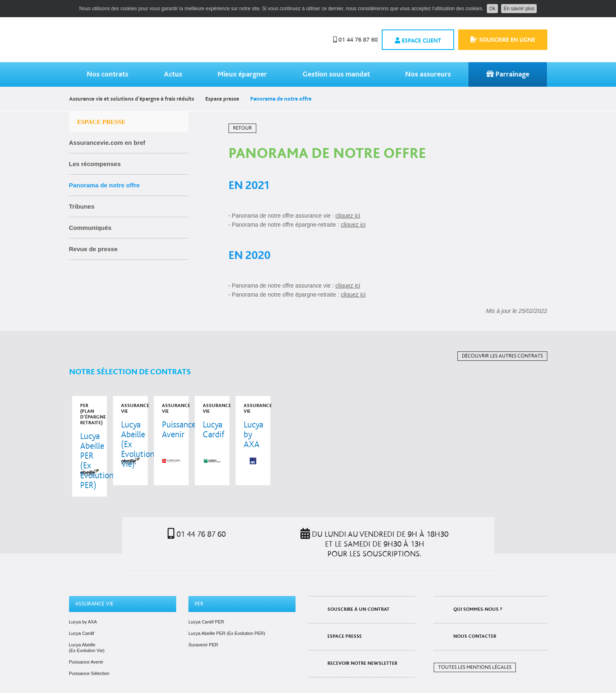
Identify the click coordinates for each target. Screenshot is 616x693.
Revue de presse (93, 249)
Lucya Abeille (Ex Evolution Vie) (87, 630)
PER (199, 587)
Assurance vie (94, 587)
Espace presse (222, 99)
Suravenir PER (203, 628)
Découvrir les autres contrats (502, 356)
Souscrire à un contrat (358, 592)
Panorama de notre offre (104, 185)
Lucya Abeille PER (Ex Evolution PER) (227, 616)
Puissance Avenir (86, 645)
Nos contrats (108, 74)
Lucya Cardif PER (206, 605)
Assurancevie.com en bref (107, 143)
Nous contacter (475, 619)
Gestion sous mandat (336, 74)
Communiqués (90, 228)
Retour (242, 128)
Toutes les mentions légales (475, 650)
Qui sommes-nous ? (478, 592)
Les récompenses (95, 164)
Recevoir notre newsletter (362, 646)
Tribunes (82, 206)
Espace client (418, 40)
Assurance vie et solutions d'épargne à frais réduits (132, 99)
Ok (492, 9)
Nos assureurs (428, 74)
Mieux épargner (242, 74)
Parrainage (508, 74)
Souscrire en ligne (503, 40)
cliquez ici (348, 216)
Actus (173, 74)
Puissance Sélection (89, 656)
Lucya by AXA (83, 605)
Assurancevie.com (130, 40)
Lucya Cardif (82, 616)
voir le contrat (114, 438)
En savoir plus (519, 9)
